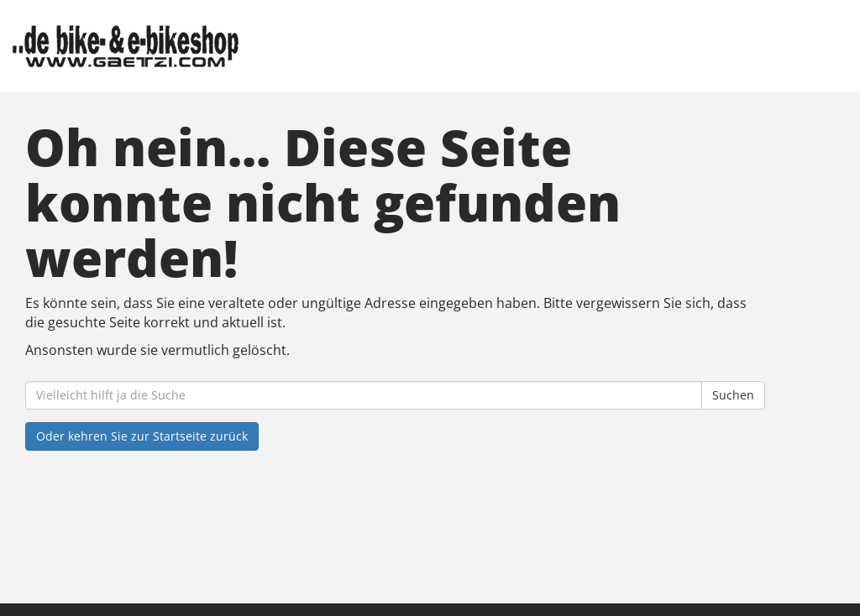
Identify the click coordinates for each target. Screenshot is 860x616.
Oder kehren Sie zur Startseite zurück (142, 436)
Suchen (733, 395)
